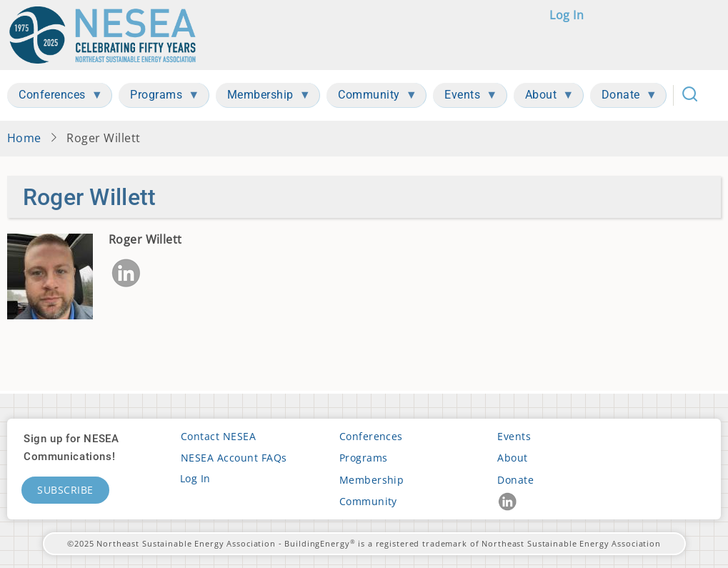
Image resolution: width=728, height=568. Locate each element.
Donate (515, 480)
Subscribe (65, 490)
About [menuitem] (544, 98)
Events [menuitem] (465, 98)
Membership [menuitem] (263, 98)
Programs (364, 458)
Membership (372, 480)
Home (24, 138)
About (512, 458)
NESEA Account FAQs (234, 458)
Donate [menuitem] (624, 98)
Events (514, 436)
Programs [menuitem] (159, 98)
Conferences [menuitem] (55, 98)
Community (368, 501)
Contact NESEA (218, 436)
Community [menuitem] (372, 98)
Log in (567, 15)
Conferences (371, 436)
